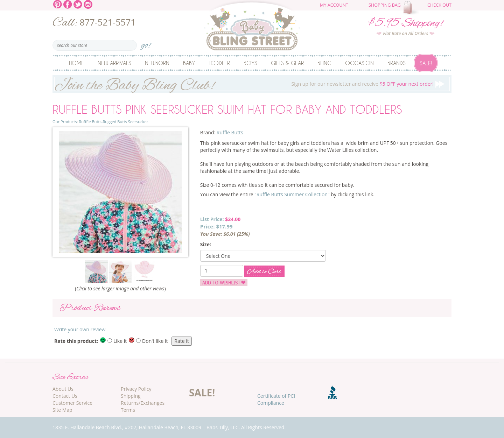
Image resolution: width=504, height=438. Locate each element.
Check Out (439, 5)
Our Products (65, 122)
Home (76, 63)
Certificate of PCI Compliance (276, 399)
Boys (250, 63)
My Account (334, 5)
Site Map (62, 410)
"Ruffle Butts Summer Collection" (292, 194)
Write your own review (80, 329)
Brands (397, 63)
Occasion (359, 63)
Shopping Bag (385, 5)
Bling (324, 63)
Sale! (426, 63)
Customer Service (72, 403)
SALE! (202, 393)
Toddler (219, 63)
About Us (63, 389)
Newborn (157, 63)
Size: (206, 244)
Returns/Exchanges (143, 403)
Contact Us (65, 396)
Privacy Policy (136, 389)
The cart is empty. (412, 8)
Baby (189, 63)
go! (146, 43)
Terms (128, 410)
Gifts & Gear (287, 63)
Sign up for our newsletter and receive (252, 84)
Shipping (131, 396)
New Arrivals (114, 63)
